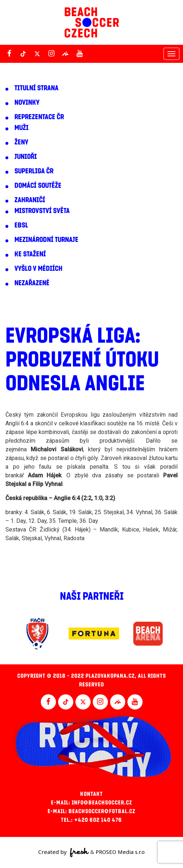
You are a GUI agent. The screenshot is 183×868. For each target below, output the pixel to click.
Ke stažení (30, 254)
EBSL (21, 225)
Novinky (27, 103)
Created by (64, 852)
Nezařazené (32, 283)
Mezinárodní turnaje (46, 240)
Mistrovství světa (42, 211)
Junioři (26, 157)
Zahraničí (30, 200)
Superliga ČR (34, 171)
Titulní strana (36, 88)
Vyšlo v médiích (38, 269)
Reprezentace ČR (39, 117)
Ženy (21, 142)
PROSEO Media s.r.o (120, 852)
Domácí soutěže (38, 186)
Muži (21, 128)
